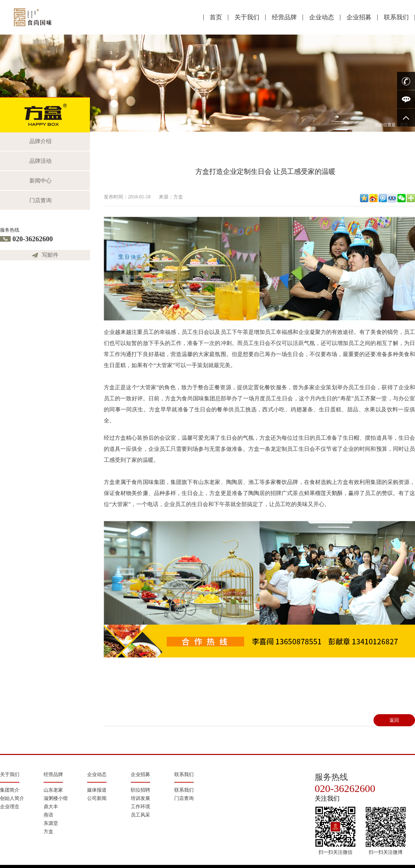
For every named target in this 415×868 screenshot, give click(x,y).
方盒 (48, 832)
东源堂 (51, 823)
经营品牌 (284, 17)
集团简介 (10, 790)
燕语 (48, 815)
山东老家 (53, 790)
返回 (394, 720)
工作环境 (140, 807)
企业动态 (322, 17)
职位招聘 (140, 790)
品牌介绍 (40, 141)
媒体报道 (97, 790)
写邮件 (50, 255)
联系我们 (396, 17)
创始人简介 (12, 798)
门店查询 (40, 200)
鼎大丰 (51, 807)
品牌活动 (40, 161)
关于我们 (247, 17)
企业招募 (359, 17)
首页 (216, 17)
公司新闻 (97, 798)
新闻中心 (40, 181)
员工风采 (140, 815)
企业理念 (10, 807)
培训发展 (140, 798)
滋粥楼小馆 (56, 798)
